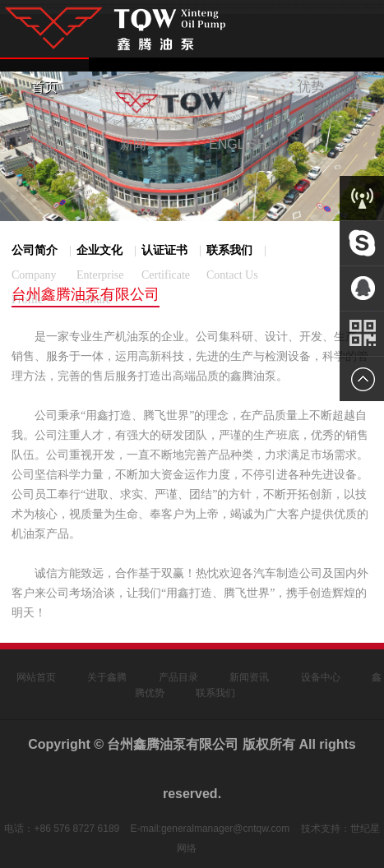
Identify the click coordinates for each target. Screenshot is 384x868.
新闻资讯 (249, 677)
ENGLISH (238, 144)
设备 (44, 144)
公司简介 (47, 275)
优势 (311, 87)
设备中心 (321, 677)
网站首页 (36, 677)
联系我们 (215, 693)
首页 (44, 87)
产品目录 (178, 677)
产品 (222, 87)
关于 (133, 87)
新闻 (133, 144)
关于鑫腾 (107, 677)
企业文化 (112, 275)
